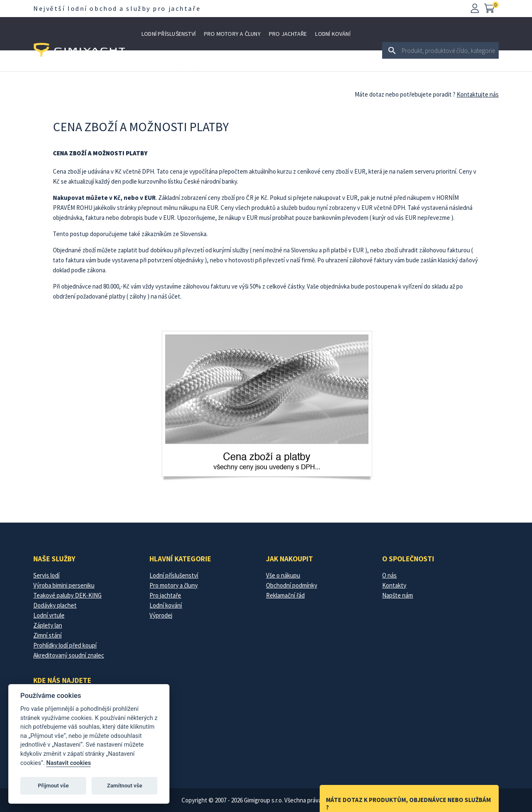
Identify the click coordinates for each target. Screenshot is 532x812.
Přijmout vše (53, 786)
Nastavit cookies (68, 763)
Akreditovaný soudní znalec (69, 655)
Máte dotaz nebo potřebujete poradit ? (405, 94)
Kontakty (394, 585)
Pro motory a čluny (232, 34)
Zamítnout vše (124, 786)
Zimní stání (47, 635)
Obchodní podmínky (292, 585)
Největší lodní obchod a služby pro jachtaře (117, 8)
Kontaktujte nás (478, 94)
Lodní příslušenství (169, 34)
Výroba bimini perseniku (64, 585)
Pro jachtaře (288, 34)
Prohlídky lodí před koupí (65, 645)
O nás (389, 575)
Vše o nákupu (283, 575)
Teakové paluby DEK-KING (67, 595)
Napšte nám (398, 595)
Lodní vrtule (49, 615)
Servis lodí (46, 575)
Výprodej (155, 67)
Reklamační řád (285, 595)
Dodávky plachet (55, 605)
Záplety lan (48, 625)
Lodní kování (333, 34)
